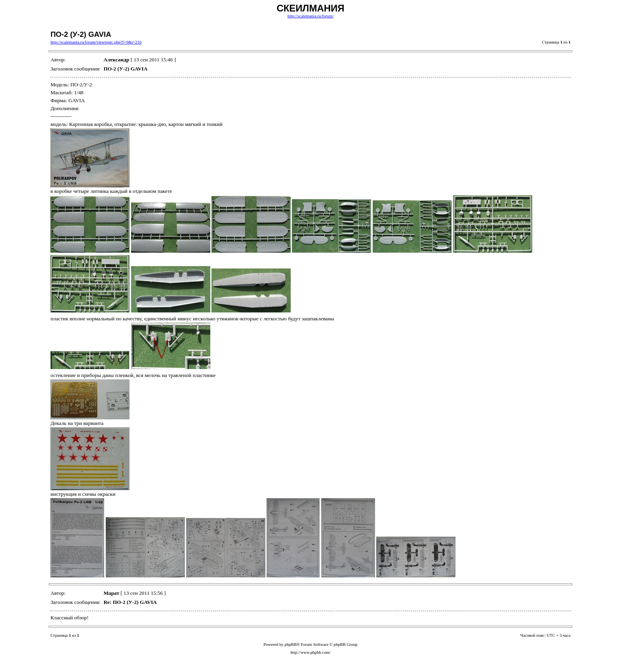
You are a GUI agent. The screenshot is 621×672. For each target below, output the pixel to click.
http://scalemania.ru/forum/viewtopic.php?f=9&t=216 (96, 42)
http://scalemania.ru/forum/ (310, 16)
